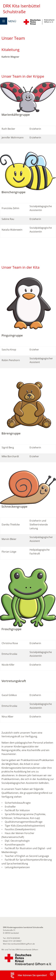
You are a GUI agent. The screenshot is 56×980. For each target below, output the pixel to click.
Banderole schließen (52, 976)
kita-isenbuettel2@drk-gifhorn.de (21, 944)
